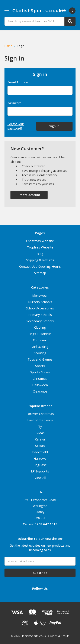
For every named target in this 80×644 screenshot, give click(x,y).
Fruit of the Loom (40, 420)
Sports (40, 366)
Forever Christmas (40, 414)
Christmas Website (40, 241)
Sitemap (40, 273)
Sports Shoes (40, 372)
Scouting (40, 353)
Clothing (40, 327)
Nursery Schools (40, 302)
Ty (40, 426)
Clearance (40, 391)
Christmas (40, 378)
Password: (15, 103)
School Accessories (40, 308)
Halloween (40, 385)
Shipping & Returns (40, 260)
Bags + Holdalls (40, 334)
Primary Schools (40, 315)
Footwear (40, 340)
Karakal (40, 439)
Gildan (40, 433)
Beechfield (40, 452)
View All (40, 478)
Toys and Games (40, 359)
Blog (40, 254)
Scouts (40, 446)
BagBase (40, 465)
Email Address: (18, 82)
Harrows (40, 458)
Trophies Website (40, 247)
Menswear (40, 295)
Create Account (29, 195)
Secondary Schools (40, 321)
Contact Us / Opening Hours (40, 266)
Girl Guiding (40, 347)
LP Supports (40, 471)
